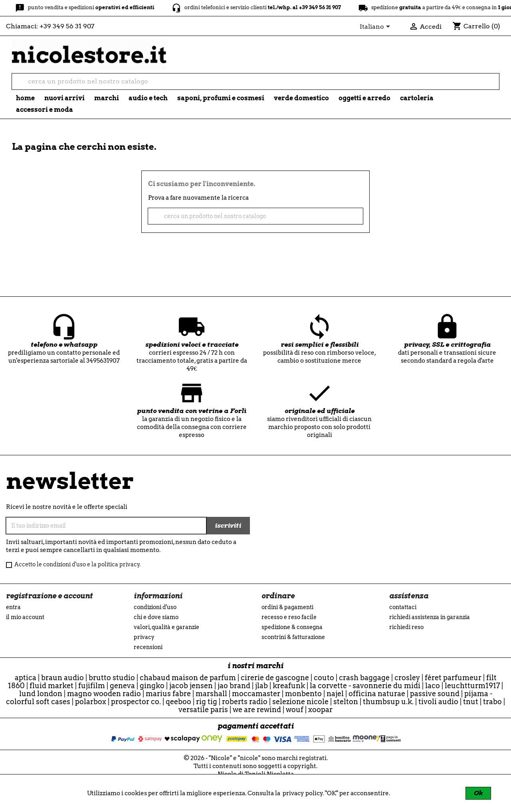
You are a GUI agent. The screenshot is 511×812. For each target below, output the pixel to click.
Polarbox (91, 702)
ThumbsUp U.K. (388, 702)
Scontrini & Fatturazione (293, 637)
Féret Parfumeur (453, 678)
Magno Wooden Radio (104, 694)
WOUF (295, 710)
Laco (433, 686)
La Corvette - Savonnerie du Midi (365, 686)
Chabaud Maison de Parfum (188, 678)
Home (25, 98)
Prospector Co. (136, 702)
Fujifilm (92, 686)
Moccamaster (256, 694)
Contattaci (403, 607)
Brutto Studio (112, 678)
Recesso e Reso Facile (289, 617)
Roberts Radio (245, 702)
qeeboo (178, 702)
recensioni (148, 647)
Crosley (407, 678)
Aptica (26, 678)
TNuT (471, 702)
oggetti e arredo (364, 98)
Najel (335, 694)
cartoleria (417, 98)
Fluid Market (51, 686)
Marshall (211, 694)
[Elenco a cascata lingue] (376, 27)
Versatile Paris (203, 710)
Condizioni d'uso (155, 607)
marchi (107, 98)
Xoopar (320, 710)
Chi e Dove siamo (156, 617)
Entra (13, 607)
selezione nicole (300, 702)
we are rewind (257, 710)
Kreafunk (289, 686)
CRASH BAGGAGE (364, 678)
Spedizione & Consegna (292, 627)
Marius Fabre (168, 694)
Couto (324, 678)
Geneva (122, 686)
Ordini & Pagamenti (287, 607)
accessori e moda (45, 110)
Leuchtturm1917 (472, 686)
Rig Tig (207, 702)
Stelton (346, 702)
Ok (478, 793)
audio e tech (148, 98)
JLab (261, 686)
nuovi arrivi (64, 98)
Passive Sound (435, 694)
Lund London (41, 694)
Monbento (303, 694)
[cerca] (255, 81)
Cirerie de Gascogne (275, 678)
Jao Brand (234, 686)
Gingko (152, 686)
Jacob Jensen (191, 686)
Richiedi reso (406, 627)
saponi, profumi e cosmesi (221, 98)
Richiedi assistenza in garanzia (430, 617)
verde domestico (301, 98)
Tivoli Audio (438, 702)
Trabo (492, 702)
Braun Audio (62, 678)
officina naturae (377, 694)
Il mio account (25, 617)
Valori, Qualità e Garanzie (166, 627)
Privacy (144, 637)
